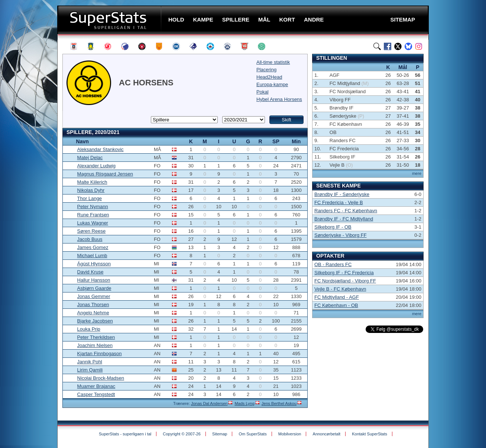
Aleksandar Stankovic (101, 149)
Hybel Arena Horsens (279, 99)
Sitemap (220, 434)
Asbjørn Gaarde (94, 288)
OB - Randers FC (333, 264)
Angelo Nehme (93, 313)
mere (417, 173)
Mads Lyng (244, 403)
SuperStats (110, 20)
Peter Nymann (93, 207)
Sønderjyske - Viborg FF (341, 235)
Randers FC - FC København (346, 211)
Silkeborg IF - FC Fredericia (344, 273)
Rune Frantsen (93, 215)
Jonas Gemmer (94, 296)
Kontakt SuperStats (370, 434)
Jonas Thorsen (93, 305)
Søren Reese (92, 231)
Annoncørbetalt (327, 434)
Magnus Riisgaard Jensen (105, 174)
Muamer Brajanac (96, 386)
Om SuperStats (252, 434)
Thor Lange (90, 198)
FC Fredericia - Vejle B (339, 202)
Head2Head (269, 77)
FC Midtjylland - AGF (337, 297)
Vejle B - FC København (340, 289)
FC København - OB (336, 305)
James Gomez (93, 247)
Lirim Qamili (90, 370)
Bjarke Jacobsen (95, 321)
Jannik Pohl (90, 362)
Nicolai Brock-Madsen (101, 378)
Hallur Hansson (94, 280)
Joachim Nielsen (95, 345)
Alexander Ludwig (96, 166)
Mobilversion (290, 434)
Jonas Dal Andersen (209, 403)
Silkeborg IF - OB (333, 227)
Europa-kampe (272, 84)
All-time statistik (273, 62)
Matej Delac (90, 158)
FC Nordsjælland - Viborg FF (345, 281)
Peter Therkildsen (96, 337)
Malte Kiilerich (92, 182)
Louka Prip (89, 329)
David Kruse (90, 272)
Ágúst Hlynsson (94, 264)
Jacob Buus (90, 239)
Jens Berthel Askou (279, 403)
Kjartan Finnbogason (100, 354)
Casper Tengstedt (96, 394)
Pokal (263, 92)
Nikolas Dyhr (91, 190)
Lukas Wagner (93, 223)
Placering (266, 70)
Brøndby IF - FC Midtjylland (344, 219)
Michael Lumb (92, 256)
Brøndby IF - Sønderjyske (342, 194)
